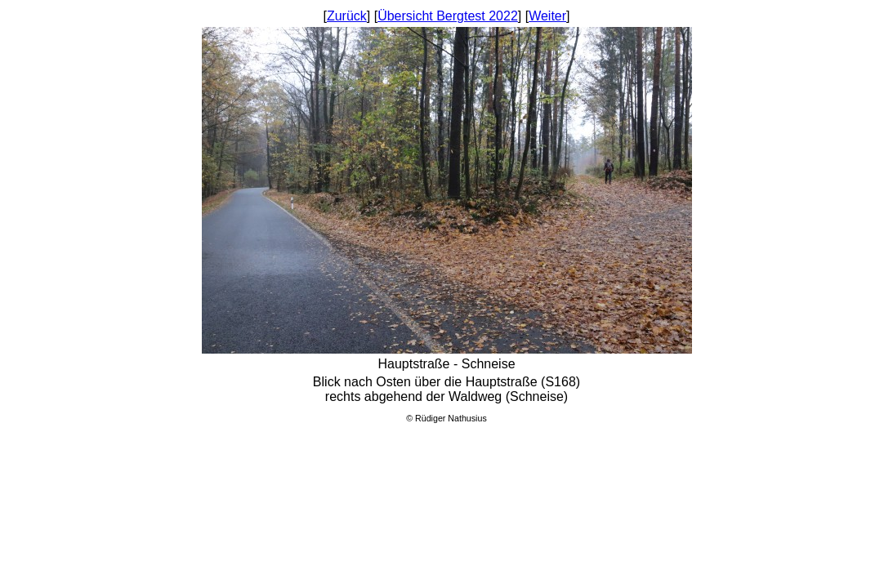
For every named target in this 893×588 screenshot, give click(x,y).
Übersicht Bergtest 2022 (448, 16)
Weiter (547, 16)
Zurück (347, 16)
